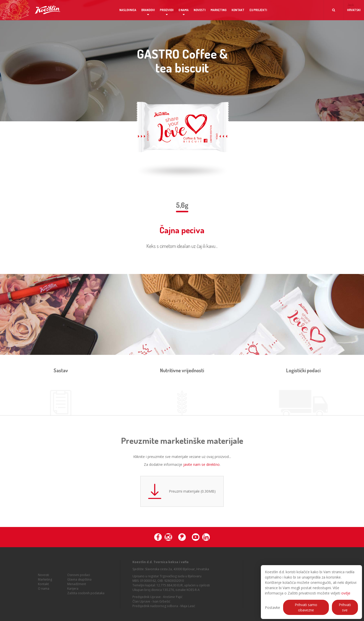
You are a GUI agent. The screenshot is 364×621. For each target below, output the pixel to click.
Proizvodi (167, 10)
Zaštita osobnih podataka (86, 595)
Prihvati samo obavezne (306, 607)
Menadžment (77, 585)
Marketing (219, 10)
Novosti (200, 10)
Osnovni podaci (79, 576)
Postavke (272, 607)
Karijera (73, 590)
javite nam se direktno (201, 464)
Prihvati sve (345, 607)
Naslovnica (128, 10)
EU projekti (258, 10)
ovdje (346, 593)
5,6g (182, 205)
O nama (184, 10)
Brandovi (148, 10)
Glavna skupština (79, 581)
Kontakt (238, 10)
